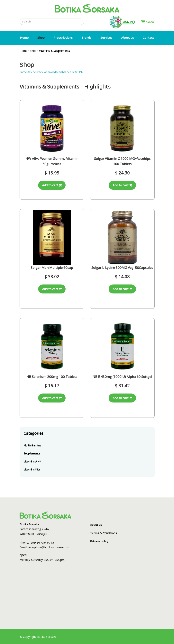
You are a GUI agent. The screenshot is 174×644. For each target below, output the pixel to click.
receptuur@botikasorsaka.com (49, 547)
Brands (86, 38)
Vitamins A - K (32, 462)
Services (106, 38)
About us (128, 38)
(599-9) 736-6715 (42, 542)
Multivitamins (32, 446)
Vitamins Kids (32, 470)
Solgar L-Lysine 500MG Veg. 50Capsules (122, 268)
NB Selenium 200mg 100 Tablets (52, 377)
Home (24, 38)
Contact (148, 38)
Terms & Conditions (103, 533)
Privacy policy (99, 541)
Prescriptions (63, 38)
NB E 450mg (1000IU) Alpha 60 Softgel (122, 377)
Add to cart (52, 185)
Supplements (32, 454)
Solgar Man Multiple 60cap (52, 268)
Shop (41, 38)
